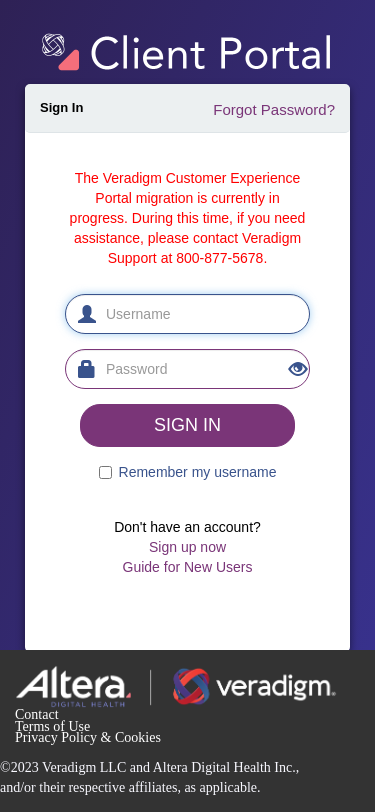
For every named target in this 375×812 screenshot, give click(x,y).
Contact (37, 714)
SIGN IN (187, 425)
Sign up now (187, 547)
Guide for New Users (188, 567)
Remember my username (198, 472)
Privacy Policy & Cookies (88, 737)
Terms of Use (52, 726)
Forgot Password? (274, 109)
